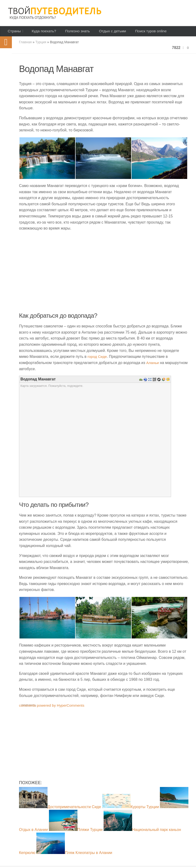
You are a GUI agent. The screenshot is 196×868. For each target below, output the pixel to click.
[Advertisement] (104, 748)
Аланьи (153, 364)
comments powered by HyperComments (53, 707)
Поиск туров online (145, 32)
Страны (14, 32)
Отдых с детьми (108, 32)
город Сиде (98, 358)
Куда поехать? (42, 32)
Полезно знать (75, 32)
